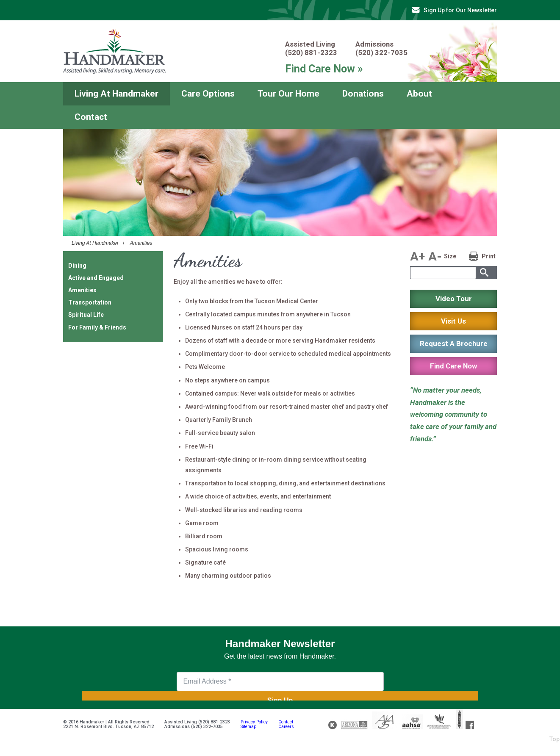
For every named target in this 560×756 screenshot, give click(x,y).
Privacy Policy (254, 722)
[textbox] (443, 273)
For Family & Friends (97, 327)
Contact (91, 117)
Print (489, 256)
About (419, 94)
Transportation (90, 302)
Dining (77, 266)
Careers (286, 727)
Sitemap (248, 727)
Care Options (208, 94)
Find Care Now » (324, 68)
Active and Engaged (96, 278)
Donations (363, 94)
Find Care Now (453, 366)
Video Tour (454, 299)
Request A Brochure (454, 343)
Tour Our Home (288, 94)
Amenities (141, 243)
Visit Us (453, 321)
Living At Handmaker (116, 94)
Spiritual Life (86, 315)
